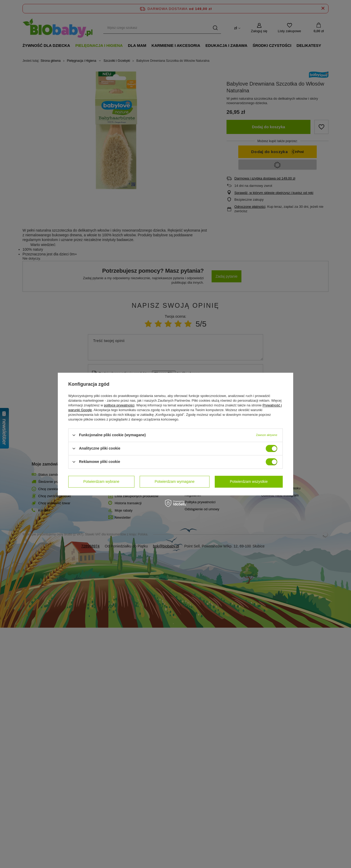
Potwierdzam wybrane (101, 481)
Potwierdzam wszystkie (249, 481)
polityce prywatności (119, 405)
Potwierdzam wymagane (175, 481)
